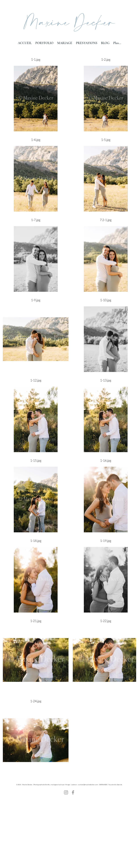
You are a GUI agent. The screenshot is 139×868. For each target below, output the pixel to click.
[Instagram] (66, 792)
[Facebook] (73, 792)
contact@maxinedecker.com (88, 785)
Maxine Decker (70, 23)
